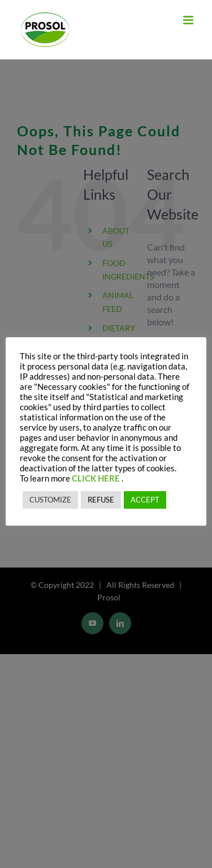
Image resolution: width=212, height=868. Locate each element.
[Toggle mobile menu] (189, 20)
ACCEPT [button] (145, 500)
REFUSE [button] (101, 500)
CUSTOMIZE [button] (50, 500)
